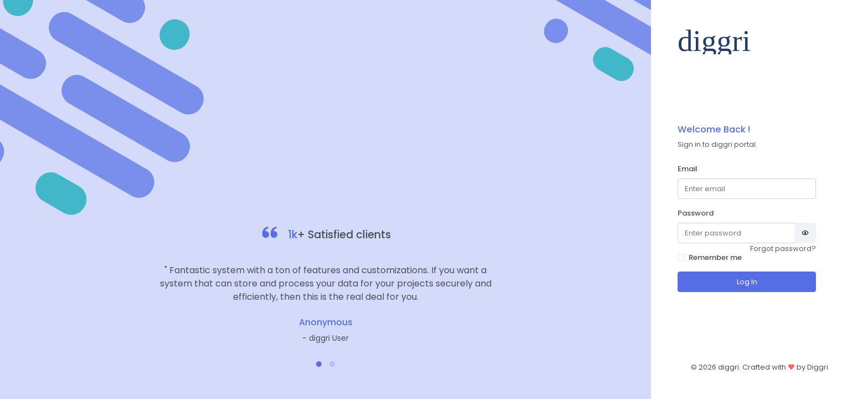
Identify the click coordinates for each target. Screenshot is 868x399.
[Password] (736, 233)
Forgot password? (783, 249)
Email (688, 169)
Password (696, 213)
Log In (747, 282)
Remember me (715, 257)
